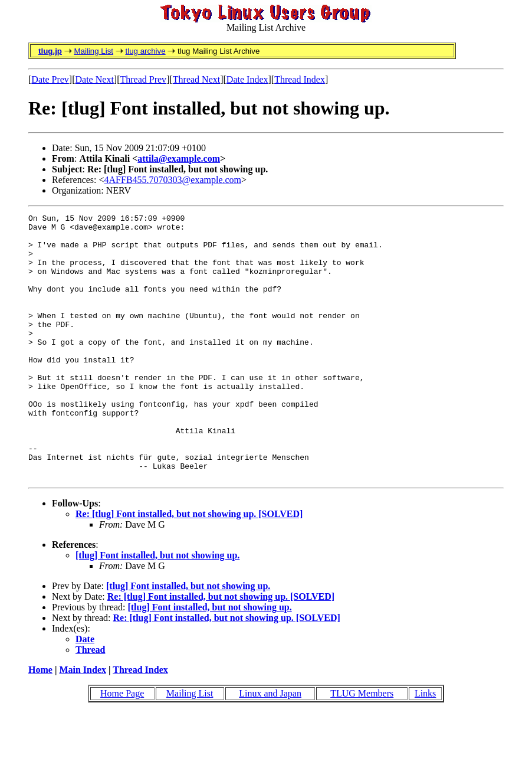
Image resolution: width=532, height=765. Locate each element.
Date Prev (50, 79)
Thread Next (196, 79)
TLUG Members (362, 746)
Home (40, 723)
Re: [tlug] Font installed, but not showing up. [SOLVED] (189, 567)
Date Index (247, 79)
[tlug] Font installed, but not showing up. (157, 608)
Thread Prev (143, 79)
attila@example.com (179, 158)
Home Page (122, 746)
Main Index (83, 723)
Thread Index (300, 79)
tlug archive (145, 51)
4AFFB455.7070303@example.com (173, 180)
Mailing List (93, 51)
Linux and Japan (270, 746)
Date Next (95, 79)
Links (425, 746)
